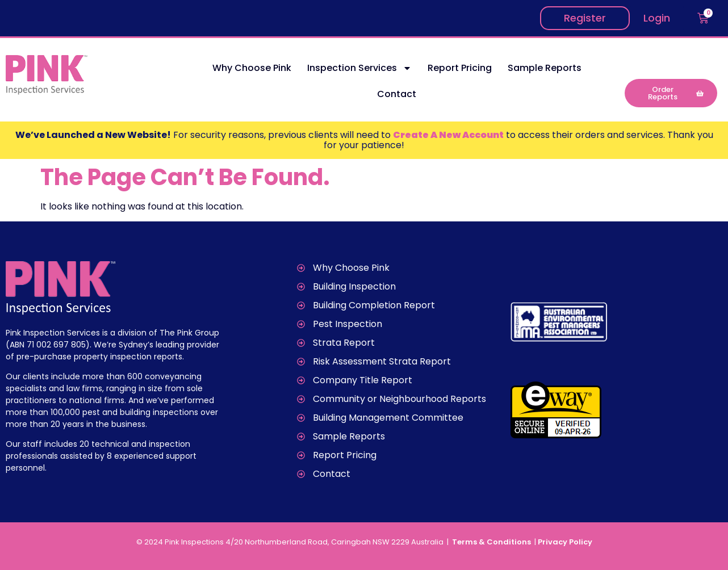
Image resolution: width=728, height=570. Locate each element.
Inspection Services (359, 68)
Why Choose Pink (252, 68)
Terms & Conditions (492, 542)
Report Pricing (460, 68)
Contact (397, 94)
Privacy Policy (565, 542)
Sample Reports (545, 68)
